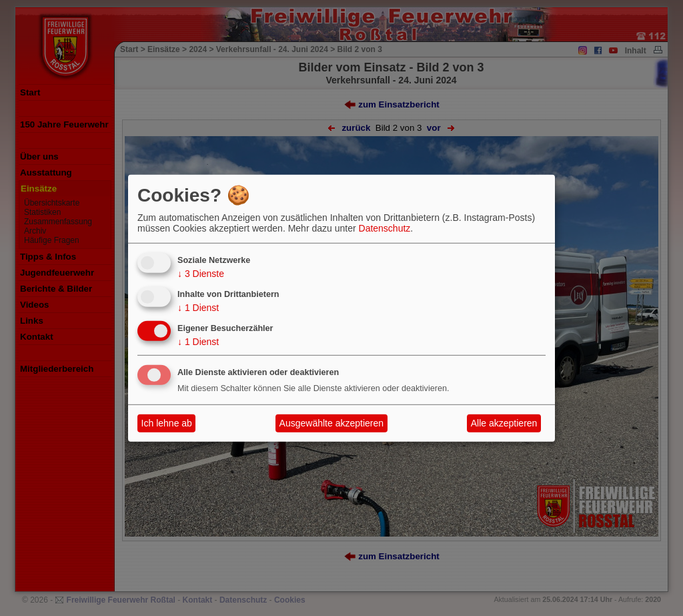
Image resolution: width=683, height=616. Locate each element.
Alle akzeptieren (504, 423)
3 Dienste (201, 274)
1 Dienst (198, 308)
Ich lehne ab (167, 423)
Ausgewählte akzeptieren (331, 423)
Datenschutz (385, 228)
